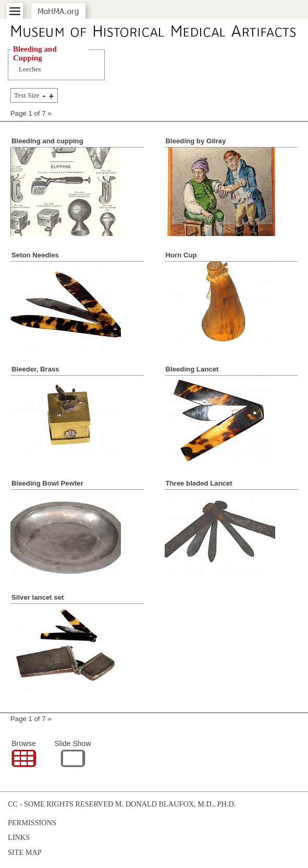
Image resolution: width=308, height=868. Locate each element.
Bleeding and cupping (47, 141)
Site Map (25, 852)
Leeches (30, 69)
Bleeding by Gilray (196, 141)
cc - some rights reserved (60, 804)
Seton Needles (35, 255)
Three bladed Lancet (199, 483)
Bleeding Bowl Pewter (47, 483)
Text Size (27, 95)
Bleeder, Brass (35, 369)
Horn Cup (181, 255)
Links (19, 837)
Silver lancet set (38, 597)
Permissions (32, 823)
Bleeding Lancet (192, 369)
